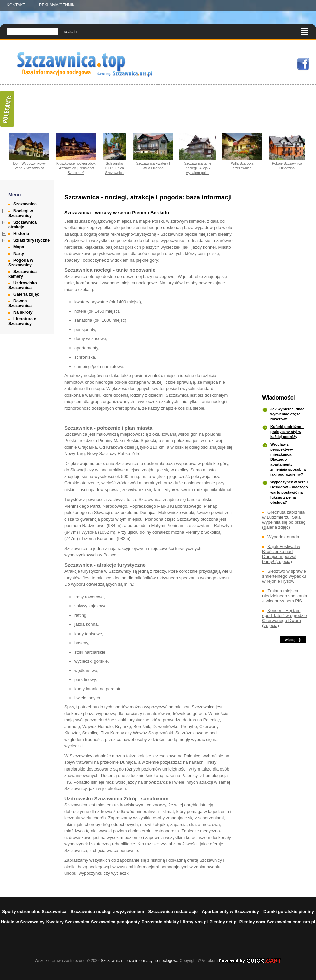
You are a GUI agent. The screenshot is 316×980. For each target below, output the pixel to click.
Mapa (19, 247)
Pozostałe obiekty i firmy (167, 922)
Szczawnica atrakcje (23, 225)
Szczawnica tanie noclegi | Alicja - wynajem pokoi (198, 168)
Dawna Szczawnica (20, 303)
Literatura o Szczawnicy (22, 321)
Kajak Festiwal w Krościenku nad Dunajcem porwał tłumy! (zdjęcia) (281, 554)
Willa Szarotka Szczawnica (242, 166)
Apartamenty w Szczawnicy (230, 911)
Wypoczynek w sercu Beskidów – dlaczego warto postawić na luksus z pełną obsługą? (289, 492)
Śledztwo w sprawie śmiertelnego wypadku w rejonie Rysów (284, 576)
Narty (19, 254)
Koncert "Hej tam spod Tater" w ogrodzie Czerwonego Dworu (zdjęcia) (284, 618)
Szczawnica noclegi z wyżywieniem (108, 911)
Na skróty (23, 312)
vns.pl (201, 922)
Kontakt (16, 5)
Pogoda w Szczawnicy (21, 263)
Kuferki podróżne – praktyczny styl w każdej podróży (287, 432)
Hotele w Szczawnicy (23, 922)
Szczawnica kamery (23, 274)
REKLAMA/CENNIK (57, 5)
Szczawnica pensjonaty (116, 922)
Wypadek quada (283, 537)
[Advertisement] (286, 287)
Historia (21, 234)
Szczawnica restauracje (173, 911)
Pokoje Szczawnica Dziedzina (287, 166)
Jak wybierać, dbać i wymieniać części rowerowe (288, 414)
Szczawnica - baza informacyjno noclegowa (139, 961)
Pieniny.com (252, 922)
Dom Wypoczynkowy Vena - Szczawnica (29, 166)
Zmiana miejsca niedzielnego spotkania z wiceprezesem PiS (285, 596)
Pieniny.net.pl (224, 922)
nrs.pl (309, 922)
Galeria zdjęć (26, 294)
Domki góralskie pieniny (289, 911)
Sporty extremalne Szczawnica (34, 911)
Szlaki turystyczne (32, 240)
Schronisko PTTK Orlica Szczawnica (115, 168)
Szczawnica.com (284, 922)
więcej (290, 640)
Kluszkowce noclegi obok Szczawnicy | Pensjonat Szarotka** (76, 168)
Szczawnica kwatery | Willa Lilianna (153, 166)
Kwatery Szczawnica (68, 922)
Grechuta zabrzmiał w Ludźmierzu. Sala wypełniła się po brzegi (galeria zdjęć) (284, 520)
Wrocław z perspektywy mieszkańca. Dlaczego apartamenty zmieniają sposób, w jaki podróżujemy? (288, 459)
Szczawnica (25, 204)
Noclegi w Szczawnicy (21, 213)
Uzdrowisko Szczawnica (23, 285)
